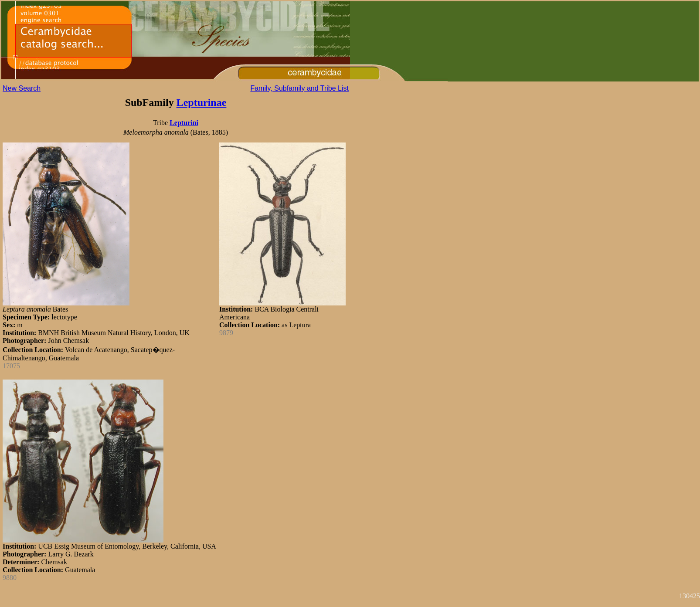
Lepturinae (202, 102)
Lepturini (184, 123)
